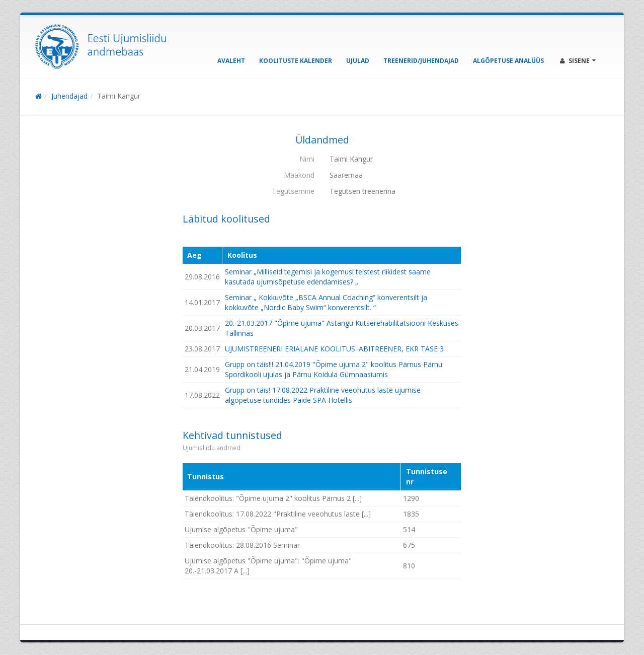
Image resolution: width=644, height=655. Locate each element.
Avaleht (231, 61)
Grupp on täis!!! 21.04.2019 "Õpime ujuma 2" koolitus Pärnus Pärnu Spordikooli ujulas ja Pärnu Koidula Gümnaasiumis (334, 369)
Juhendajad (69, 96)
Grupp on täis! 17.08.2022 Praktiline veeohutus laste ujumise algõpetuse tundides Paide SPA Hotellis (323, 395)
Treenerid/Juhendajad (421, 61)
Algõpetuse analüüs (508, 61)
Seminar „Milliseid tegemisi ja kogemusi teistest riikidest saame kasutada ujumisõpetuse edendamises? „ (328, 277)
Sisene (578, 61)
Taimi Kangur (119, 96)
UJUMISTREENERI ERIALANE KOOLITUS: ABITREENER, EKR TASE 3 (334, 349)
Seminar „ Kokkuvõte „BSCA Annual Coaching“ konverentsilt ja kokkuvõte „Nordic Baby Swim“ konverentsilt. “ (326, 302)
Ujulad (358, 61)
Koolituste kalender (296, 61)
